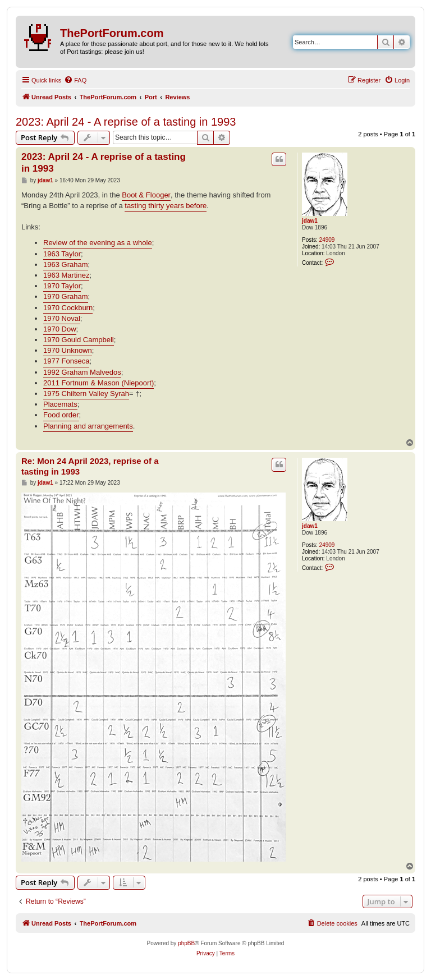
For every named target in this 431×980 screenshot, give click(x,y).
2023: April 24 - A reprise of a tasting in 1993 (126, 122)
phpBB (186, 943)
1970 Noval (62, 318)
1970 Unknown (68, 350)
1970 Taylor (62, 286)
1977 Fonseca (66, 361)
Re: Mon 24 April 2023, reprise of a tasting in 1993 (90, 466)
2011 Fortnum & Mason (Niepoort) (98, 383)
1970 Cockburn (68, 308)
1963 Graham (66, 264)
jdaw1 (310, 221)
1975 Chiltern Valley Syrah (86, 394)
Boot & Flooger (146, 195)
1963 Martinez (66, 275)
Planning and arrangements (88, 426)
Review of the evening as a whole (98, 243)
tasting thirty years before (166, 206)
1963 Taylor (62, 254)
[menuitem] (75, 80)
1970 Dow (60, 329)
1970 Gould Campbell (79, 340)
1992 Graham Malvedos (82, 372)
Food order (61, 415)
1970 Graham (66, 296)
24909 (327, 240)
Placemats (60, 404)
